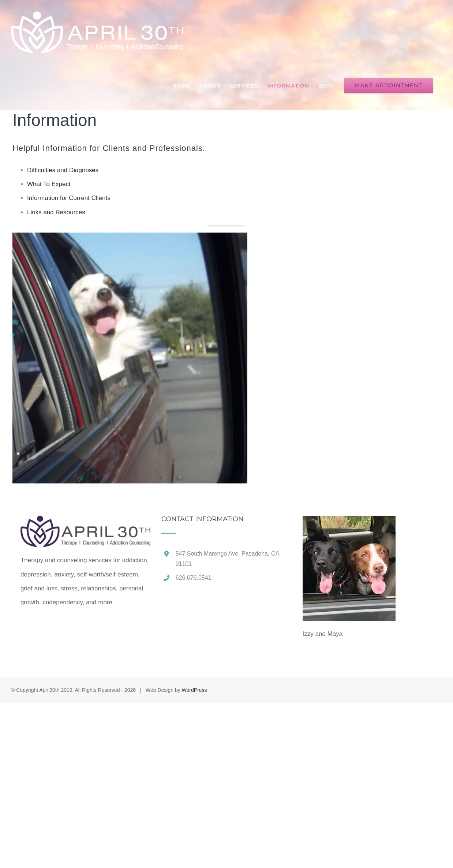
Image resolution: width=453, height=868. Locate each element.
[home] (85, 522)
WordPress (194, 690)
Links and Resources (56, 212)
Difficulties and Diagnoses (63, 170)
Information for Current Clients (69, 198)
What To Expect (49, 184)
